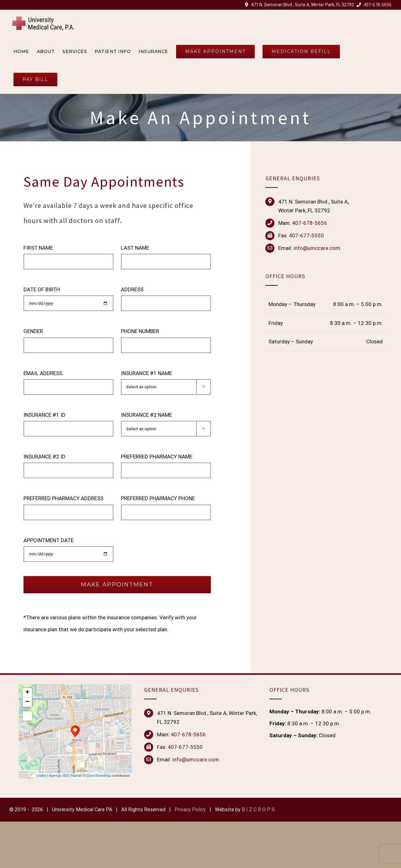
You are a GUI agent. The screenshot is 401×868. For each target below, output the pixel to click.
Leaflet (41, 776)
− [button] (27, 702)
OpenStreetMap (99, 776)
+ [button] (27, 693)
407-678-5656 (378, 5)
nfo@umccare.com (318, 248)
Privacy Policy (190, 810)
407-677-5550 (306, 236)
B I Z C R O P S (258, 810)
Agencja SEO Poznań (65, 776)
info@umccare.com (196, 760)
